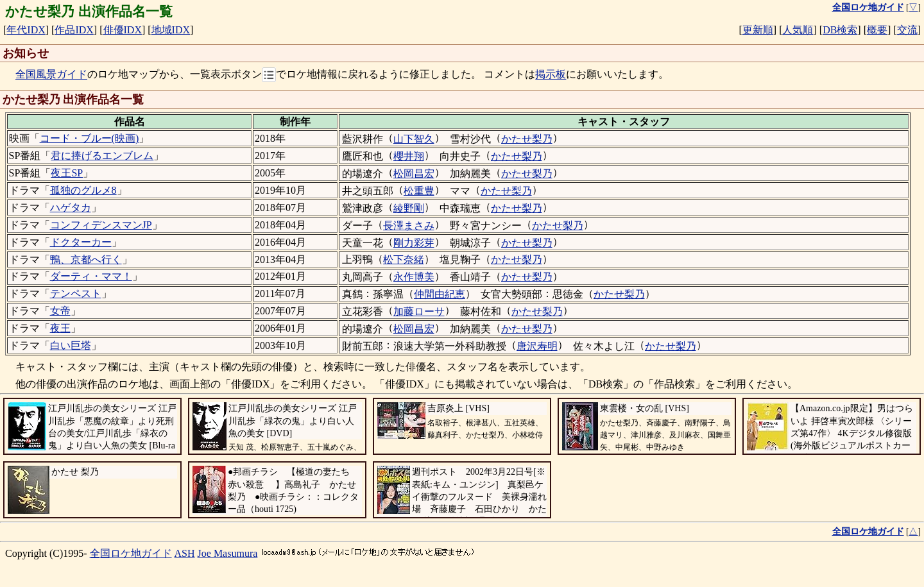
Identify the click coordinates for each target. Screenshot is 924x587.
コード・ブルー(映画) (90, 138)
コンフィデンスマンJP (101, 225)
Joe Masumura (228, 553)
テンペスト (76, 293)
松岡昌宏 (414, 174)
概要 (877, 30)
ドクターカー (81, 242)
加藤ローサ (419, 311)
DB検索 (840, 30)
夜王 (60, 328)
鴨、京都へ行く (86, 259)
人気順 (798, 30)
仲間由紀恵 (440, 294)
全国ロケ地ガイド (131, 553)
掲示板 (551, 75)
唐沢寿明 (537, 346)
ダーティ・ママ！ (91, 276)
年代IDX (26, 30)
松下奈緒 (404, 259)
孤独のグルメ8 (83, 190)
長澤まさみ (409, 225)
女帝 (60, 311)
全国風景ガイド (51, 75)
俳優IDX (123, 30)
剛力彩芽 (414, 243)
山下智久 (414, 139)
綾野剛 (409, 208)
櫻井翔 (409, 156)
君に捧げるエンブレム (102, 156)
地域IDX (171, 30)
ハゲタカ (71, 208)
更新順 (758, 30)
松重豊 (419, 191)
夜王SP (67, 173)
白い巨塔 (71, 345)
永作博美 (414, 277)
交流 (907, 30)
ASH (185, 553)
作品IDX (74, 30)
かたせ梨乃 (527, 139)
